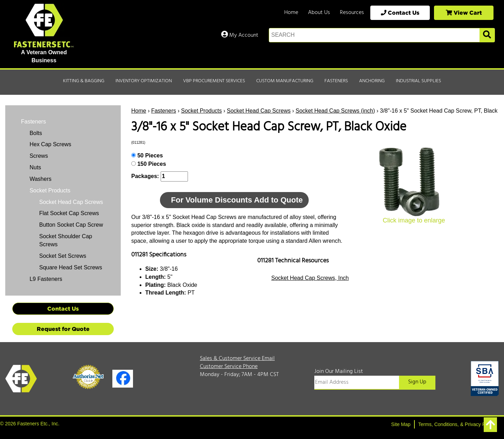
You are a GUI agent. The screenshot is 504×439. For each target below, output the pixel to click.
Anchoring (372, 81)
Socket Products (201, 111)
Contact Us (400, 13)
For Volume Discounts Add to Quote (237, 200)
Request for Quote (63, 329)
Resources (352, 13)
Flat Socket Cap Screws (69, 213)
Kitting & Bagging (84, 81)
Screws (38, 156)
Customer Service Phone (229, 367)
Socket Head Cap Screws (259, 111)
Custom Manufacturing (285, 81)
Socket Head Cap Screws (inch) (335, 111)
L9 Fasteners (45, 279)
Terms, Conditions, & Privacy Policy (457, 424)
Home (291, 13)
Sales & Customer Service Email (237, 359)
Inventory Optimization (144, 81)
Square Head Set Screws (71, 267)
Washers (40, 179)
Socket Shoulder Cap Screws (66, 240)
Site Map (401, 424)
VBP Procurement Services (214, 81)
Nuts (34, 167)
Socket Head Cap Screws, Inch (310, 278)
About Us (319, 13)
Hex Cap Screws (50, 144)
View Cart (464, 13)
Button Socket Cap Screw (71, 225)
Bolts (35, 133)
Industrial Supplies (418, 81)
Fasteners (336, 81)
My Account (240, 35)
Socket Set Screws (63, 256)
